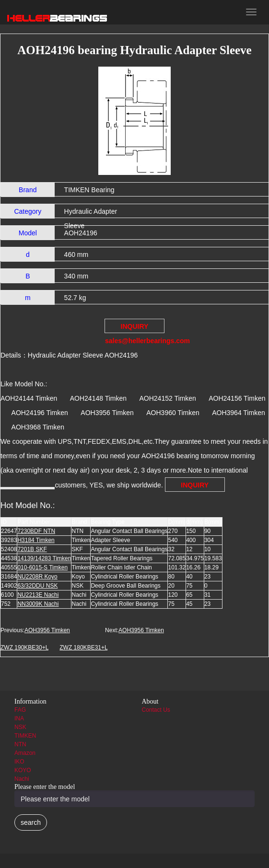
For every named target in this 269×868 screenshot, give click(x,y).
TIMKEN (25, 736)
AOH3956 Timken (47, 630)
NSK (20, 727)
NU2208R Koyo (37, 577)
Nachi (22, 779)
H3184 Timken (36, 540)
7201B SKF (32, 549)
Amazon (25, 753)
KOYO (23, 770)
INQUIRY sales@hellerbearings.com (135, 328)
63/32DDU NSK (37, 586)
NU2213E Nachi (38, 595)
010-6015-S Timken (42, 567)
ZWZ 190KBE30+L (24, 648)
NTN (20, 744)
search (31, 822)
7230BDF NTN (36, 531)
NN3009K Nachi (38, 604)
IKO (19, 762)
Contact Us (156, 710)
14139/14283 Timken (44, 558)
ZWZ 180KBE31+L (83, 648)
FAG (20, 710)
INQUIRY (195, 485)
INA (19, 718)
